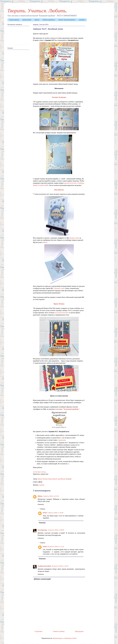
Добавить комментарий (42, 579)
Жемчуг (45, 242)
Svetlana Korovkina (44, 566)
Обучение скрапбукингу (49, 20)
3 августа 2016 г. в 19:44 (55, 513)
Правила (37, 20)
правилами (62, 440)
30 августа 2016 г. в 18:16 (60, 566)
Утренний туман (59, 288)
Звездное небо (74, 238)
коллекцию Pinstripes (62, 313)
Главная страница (14, 20)
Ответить (41, 504)
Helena (40, 496)
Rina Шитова (59, 190)
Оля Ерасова (42, 530)
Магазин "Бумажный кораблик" (67, 20)
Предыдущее (79, 631)
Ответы (43, 509)
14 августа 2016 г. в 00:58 (56, 530)
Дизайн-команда (27, 20)
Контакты (82, 20)
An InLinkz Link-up (39, 472)
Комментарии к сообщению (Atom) (65, 638)
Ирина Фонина (59, 304)
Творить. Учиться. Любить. (37, 11)
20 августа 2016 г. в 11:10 (56, 547)
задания (42, 485)
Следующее (38, 631)
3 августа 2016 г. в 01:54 (51, 496)
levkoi (45, 513)
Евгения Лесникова (59, 97)
